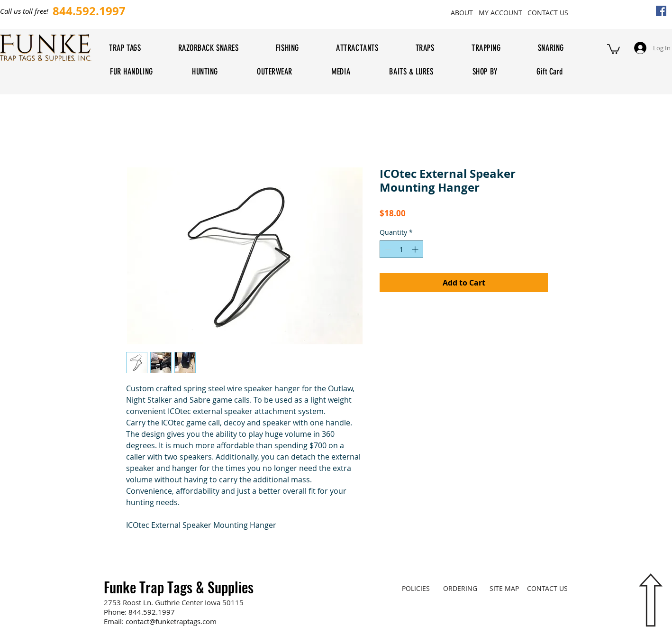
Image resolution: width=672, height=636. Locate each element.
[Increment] (416, 249)
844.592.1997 (152, 612)
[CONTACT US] (548, 12)
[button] (613, 49)
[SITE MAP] (504, 588)
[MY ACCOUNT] (500, 12)
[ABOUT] (462, 12)
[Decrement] (387, 249)
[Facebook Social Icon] (661, 11)
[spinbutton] (401, 249)
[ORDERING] (460, 588)
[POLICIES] (416, 588)
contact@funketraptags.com (171, 621)
